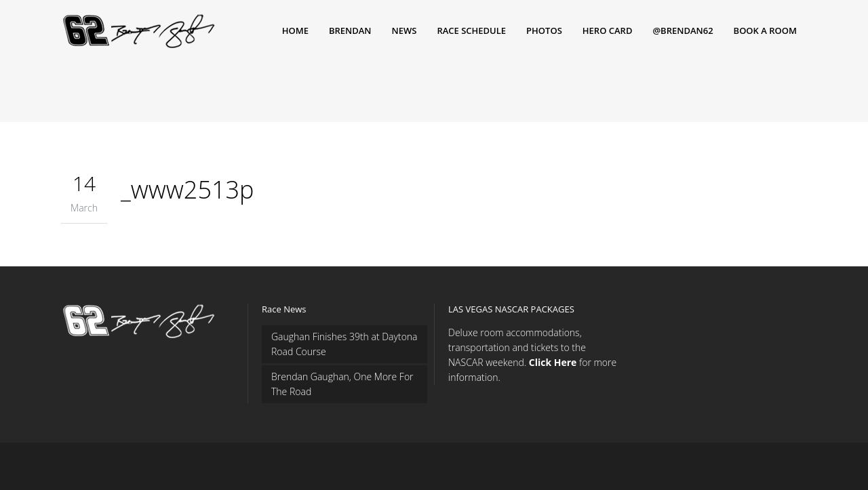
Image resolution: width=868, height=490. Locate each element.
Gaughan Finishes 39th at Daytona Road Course (344, 344)
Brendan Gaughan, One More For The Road (342, 384)
